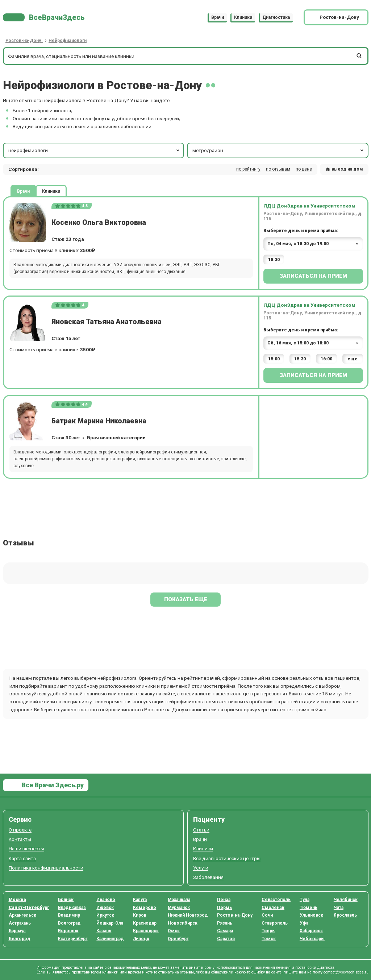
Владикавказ (72, 908)
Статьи (201, 830)
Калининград (110, 939)
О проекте (20, 830)
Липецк (141, 939)
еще (353, 359)
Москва (17, 900)
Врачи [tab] (23, 191)
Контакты (20, 839)
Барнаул (17, 931)
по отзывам (278, 169)
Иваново (106, 900)
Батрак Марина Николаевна (99, 421)
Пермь (224, 908)
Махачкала (179, 900)
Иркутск (105, 915)
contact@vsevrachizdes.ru (346, 972)
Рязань (225, 923)
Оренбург (178, 939)
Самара (225, 931)
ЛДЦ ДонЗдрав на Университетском (309, 206)
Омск (174, 931)
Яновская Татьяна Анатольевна (107, 322)
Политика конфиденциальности (46, 868)
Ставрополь (275, 923)
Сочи (267, 915)
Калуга (140, 900)
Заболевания (208, 877)
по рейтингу (248, 169)
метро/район (278, 150)
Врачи (218, 17)
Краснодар (145, 923)
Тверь (268, 931)
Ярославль (345, 915)
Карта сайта (22, 858)
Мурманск (179, 908)
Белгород (20, 939)
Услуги (201, 868)
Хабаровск (311, 931)
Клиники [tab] (51, 191)
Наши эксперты (26, 849)
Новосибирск (183, 923)
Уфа (304, 923)
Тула (305, 900)
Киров (140, 915)
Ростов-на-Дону (235, 915)
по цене (304, 169)
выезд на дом (344, 169)
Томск (269, 939)
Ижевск (105, 908)
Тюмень (309, 908)
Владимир (69, 915)
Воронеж (68, 931)
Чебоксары (312, 939)
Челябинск (346, 900)
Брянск (66, 900)
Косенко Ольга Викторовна (99, 223)
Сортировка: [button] (24, 169)
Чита (339, 908)
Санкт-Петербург (29, 908)
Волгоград (69, 923)
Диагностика (276, 17)
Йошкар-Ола (110, 923)
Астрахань (20, 923)
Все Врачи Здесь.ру (52, 785)
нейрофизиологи (94, 150)
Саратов (226, 939)
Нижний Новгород (188, 915)
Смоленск (273, 908)
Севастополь (276, 900)
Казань (104, 931)
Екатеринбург (73, 939)
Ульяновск (311, 915)
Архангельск (22, 915)
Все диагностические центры (227, 858)
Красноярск (146, 931)
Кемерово (145, 908)
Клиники (243, 17)
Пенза (224, 900)
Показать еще (186, 599)
